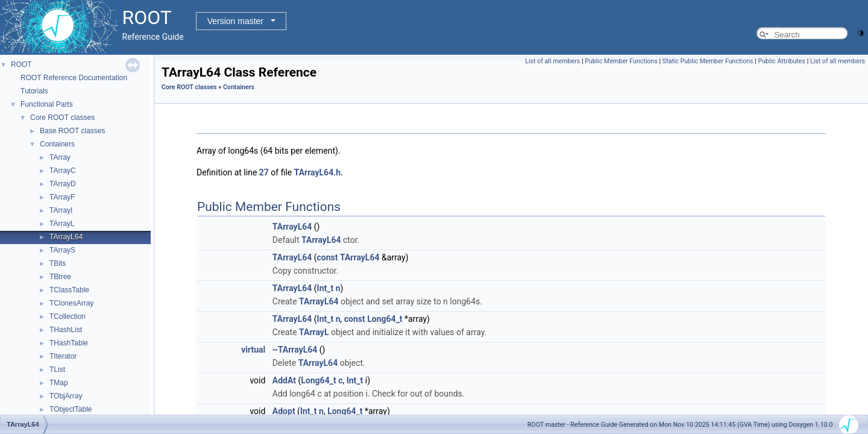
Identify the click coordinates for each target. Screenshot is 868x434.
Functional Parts (47, 104)
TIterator (63, 356)
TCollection (68, 316)
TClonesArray (71, 303)
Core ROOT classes (62, 118)
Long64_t (385, 319)
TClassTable (69, 290)
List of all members (552, 61)
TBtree (60, 277)
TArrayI (61, 210)
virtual (253, 350)
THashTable (69, 343)
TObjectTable (71, 409)
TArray (60, 157)
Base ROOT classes (72, 131)
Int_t (325, 288)
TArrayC (63, 171)
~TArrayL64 (295, 350)
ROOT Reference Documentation (74, 78)
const (328, 257)
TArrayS (62, 250)
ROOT (21, 64)
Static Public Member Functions (708, 61)
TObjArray (66, 396)
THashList (66, 330)
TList (57, 370)
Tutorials (34, 91)
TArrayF (62, 197)
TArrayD (63, 184)
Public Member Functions (621, 61)
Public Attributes (782, 61)
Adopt (284, 411)
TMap (59, 383)
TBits (58, 263)
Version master (235, 21)
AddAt (284, 380)
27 (264, 172)
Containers (57, 144)
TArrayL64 (66, 237)
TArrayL (62, 224)
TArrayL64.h (317, 172)
